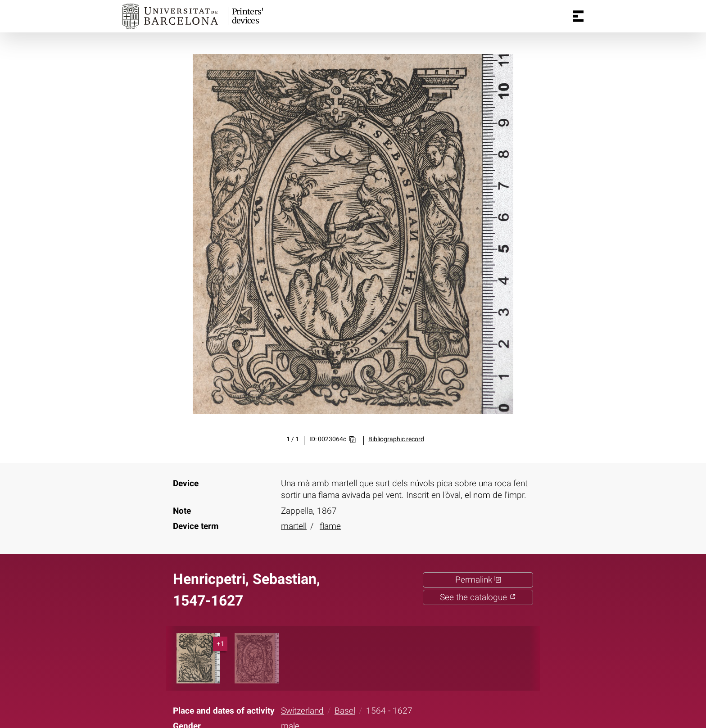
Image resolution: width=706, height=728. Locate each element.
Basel (345, 711)
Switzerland (302, 711)
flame (330, 526)
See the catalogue (478, 597)
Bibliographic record (396, 439)
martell (294, 526)
